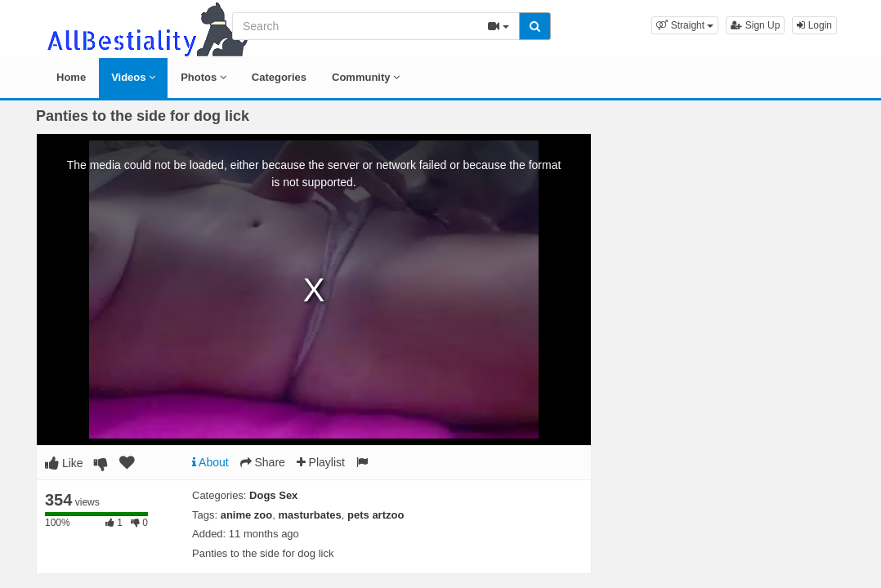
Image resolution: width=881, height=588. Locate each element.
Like (64, 463)
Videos (133, 77)
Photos (203, 77)
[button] (685, 25)
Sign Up (755, 25)
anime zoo (247, 515)
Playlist (321, 462)
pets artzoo (376, 515)
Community (366, 77)
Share (263, 462)
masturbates (310, 515)
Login (814, 25)
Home (71, 77)
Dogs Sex (273, 495)
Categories (279, 77)
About (210, 462)
